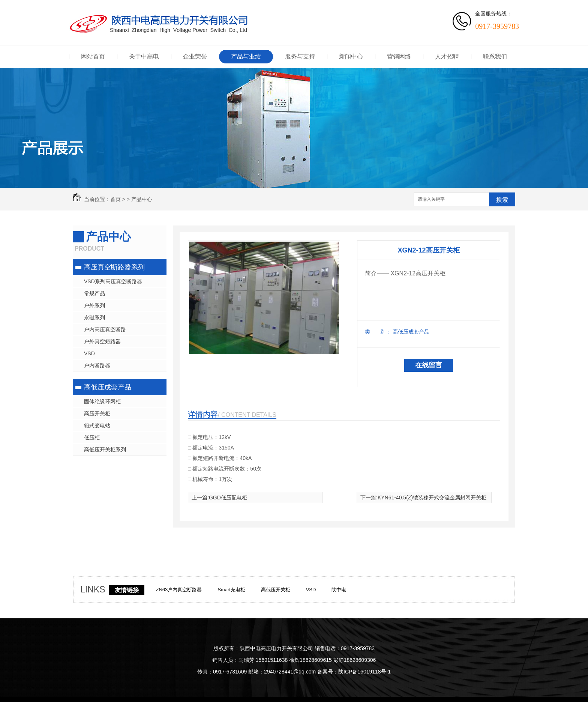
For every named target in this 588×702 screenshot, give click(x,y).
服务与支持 (300, 56)
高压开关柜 (97, 413)
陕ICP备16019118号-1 (364, 672)
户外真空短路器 (102, 341)
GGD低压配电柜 (228, 498)
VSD (89, 353)
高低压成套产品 (108, 387)
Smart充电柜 (231, 590)
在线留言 (429, 365)
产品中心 (142, 199)
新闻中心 (351, 56)
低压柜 (92, 437)
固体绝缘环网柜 (102, 401)
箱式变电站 (97, 425)
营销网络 (399, 56)
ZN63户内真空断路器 (179, 590)
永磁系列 (94, 317)
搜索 (502, 200)
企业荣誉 (195, 56)
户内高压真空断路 (105, 329)
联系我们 (495, 56)
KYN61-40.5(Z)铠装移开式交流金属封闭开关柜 (432, 498)
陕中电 (339, 590)
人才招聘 (447, 56)
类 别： (378, 332)
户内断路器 (97, 365)
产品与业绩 (246, 56)
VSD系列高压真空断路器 (113, 281)
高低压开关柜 (276, 590)
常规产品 (94, 293)
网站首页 (93, 56)
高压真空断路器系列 (114, 267)
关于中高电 (144, 56)
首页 (115, 199)
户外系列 (94, 305)
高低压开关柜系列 (105, 449)
